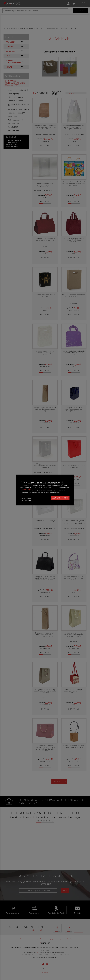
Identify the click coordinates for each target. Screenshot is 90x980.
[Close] (72, 478)
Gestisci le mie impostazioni (26, 500)
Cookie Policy (26, 489)
